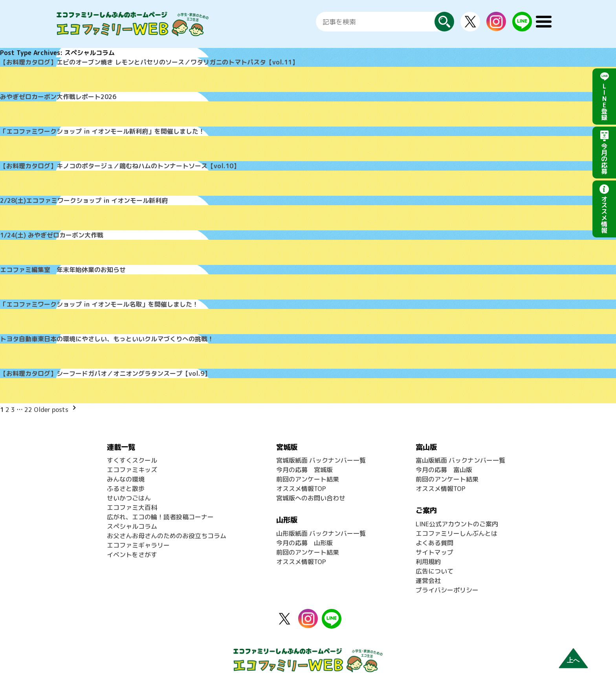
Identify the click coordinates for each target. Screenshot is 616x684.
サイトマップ (434, 552)
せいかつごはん (129, 498)
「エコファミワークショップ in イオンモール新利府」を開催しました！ (102, 131)
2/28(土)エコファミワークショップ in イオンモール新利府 (84, 200)
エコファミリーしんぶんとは (456, 533)
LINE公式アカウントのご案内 (457, 524)
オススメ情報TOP (301, 489)
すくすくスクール (132, 460)
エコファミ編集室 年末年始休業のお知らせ (63, 270)
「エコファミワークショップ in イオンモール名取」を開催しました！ (99, 304)
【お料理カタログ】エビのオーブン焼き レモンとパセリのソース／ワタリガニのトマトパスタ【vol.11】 (149, 62)
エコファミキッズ (132, 470)
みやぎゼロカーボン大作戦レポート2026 (58, 97)
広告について (434, 571)
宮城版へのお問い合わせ (311, 498)
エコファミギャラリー (138, 545)
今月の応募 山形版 (304, 543)
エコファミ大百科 (132, 507)
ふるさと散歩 (126, 489)
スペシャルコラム (132, 526)
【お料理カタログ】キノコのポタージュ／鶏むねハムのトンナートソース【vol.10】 (120, 166)
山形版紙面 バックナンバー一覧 (321, 533)
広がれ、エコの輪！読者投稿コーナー (160, 517)
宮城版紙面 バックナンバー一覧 (321, 460)
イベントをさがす (132, 555)
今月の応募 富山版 (444, 470)
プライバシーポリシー (447, 590)
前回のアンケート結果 (308, 479)
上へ (573, 660)
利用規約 (428, 562)
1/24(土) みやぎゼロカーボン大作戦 (52, 235)
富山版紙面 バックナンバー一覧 (460, 460)
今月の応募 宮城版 (304, 470)
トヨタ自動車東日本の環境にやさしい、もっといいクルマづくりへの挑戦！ (107, 339)
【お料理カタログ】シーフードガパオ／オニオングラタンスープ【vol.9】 (105, 373)
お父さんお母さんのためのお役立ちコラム (167, 536)
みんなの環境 (126, 479)
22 (28, 410)
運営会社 (428, 581)
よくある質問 (434, 543)
